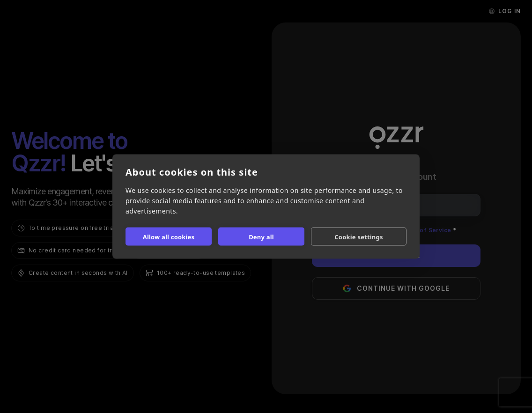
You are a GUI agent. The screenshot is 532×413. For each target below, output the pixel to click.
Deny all (261, 236)
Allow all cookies (169, 236)
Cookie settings (358, 236)
